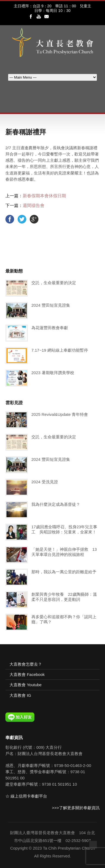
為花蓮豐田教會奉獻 (50, 328)
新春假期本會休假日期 (44, 196)
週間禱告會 (34, 205)
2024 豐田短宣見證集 (51, 305)
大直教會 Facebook (27, 674)
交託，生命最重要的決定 (54, 283)
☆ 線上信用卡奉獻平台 (26, 796)
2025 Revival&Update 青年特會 (60, 414)
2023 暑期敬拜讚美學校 (53, 373)
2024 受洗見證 (45, 482)
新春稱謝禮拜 (26, 132)
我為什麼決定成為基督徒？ (56, 504)
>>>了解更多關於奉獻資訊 (76, 808)
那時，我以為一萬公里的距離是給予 (64, 572)
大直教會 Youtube (26, 685)
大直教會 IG (20, 695)
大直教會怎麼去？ (26, 664)
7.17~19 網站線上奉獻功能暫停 (60, 350)
